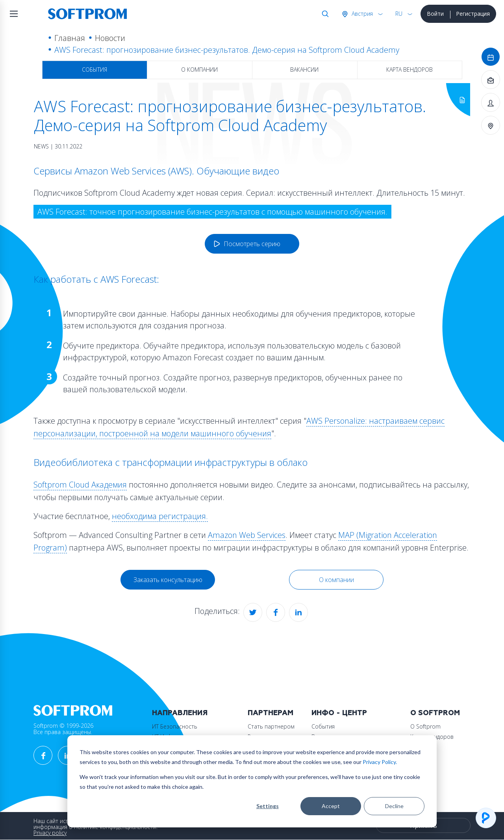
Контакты (423, 747)
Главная (70, 38)
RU (399, 14)
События (94, 70)
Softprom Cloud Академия (80, 485)
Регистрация (473, 14)
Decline (394, 806)
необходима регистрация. (160, 516)
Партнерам (271, 713)
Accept (331, 806)
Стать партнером (271, 726)
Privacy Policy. (380, 762)
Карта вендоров (409, 70)
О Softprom (435, 713)
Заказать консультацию (168, 580)
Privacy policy (50, 833)
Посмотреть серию (252, 244)
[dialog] (252, 781)
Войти (435, 14)
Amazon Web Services (247, 535)
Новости (110, 38)
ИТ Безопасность (175, 726)
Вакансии (304, 70)
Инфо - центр (339, 713)
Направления (180, 713)
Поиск (324, 14)
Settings (268, 806)
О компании (199, 70)
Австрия (361, 14)
